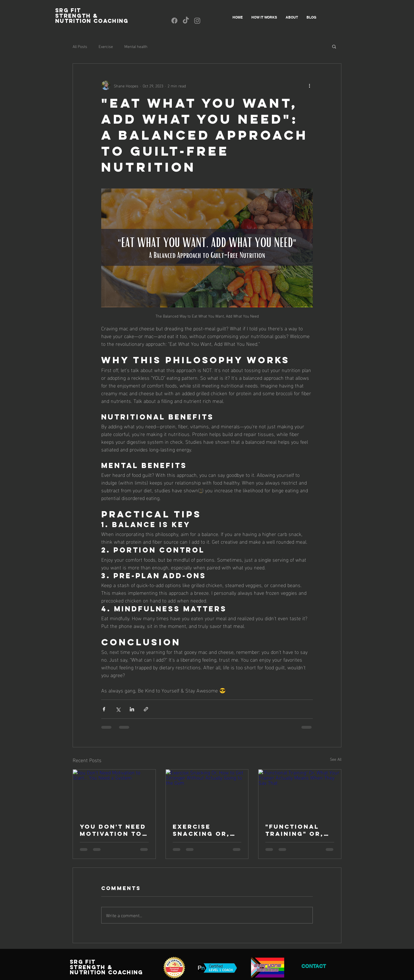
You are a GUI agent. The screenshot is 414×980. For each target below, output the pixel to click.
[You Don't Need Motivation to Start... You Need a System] (114, 793)
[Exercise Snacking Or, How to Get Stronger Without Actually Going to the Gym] (207, 793)
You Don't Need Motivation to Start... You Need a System (113, 830)
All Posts (80, 46)
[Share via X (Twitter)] (118, 709)
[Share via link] (146, 709)
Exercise (106, 46)
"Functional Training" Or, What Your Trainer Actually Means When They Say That (295, 830)
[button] (334, 46)
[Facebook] (174, 21)
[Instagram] (197, 21)
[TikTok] (186, 21)
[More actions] (309, 85)
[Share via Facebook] (104, 709)
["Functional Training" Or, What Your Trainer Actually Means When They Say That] (300, 793)
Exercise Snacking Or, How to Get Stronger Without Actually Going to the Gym (207, 830)
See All (336, 759)
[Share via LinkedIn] (132, 709)
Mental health (136, 46)
